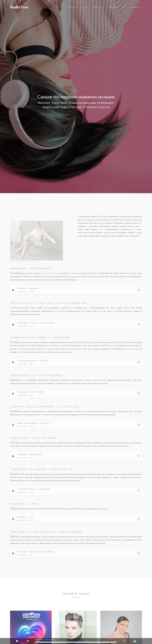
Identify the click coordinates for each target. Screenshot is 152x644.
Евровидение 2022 (50, 282)
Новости (73, 7)
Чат (124, 7)
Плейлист (113, 7)
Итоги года (98, 7)
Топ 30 (85, 7)
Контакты (135, 7)
